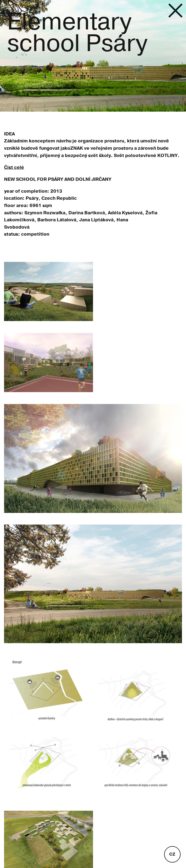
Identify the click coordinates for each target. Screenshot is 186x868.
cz (172, 854)
